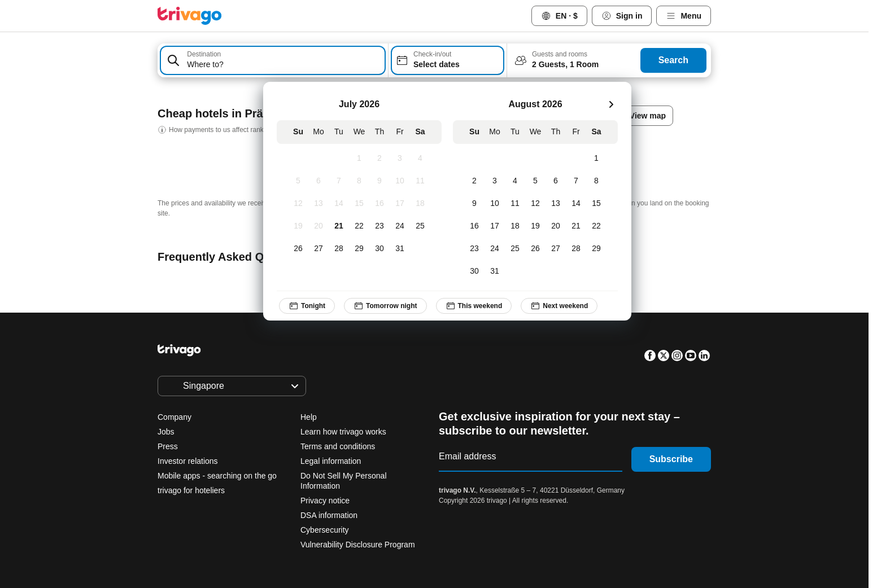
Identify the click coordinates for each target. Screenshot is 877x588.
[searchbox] (284, 65)
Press (168, 446)
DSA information (329, 515)
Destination (204, 54)
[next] (611, 104)
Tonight (307, 306)
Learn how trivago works (343, 432)
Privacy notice (325, 501)
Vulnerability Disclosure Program (358, 545)
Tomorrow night (385, 306)
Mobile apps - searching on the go (217, 476)
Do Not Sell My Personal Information (344, 481)
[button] (273, 60)
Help (309, 417)
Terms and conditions (338, 446)
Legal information (331, 461)
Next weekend (559, 306)
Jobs (166, 432)
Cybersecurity (325, 530)
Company (174, 417)
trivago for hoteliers (191, 490)
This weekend (474, 306)
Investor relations (188, 461)
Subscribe (671, 459)
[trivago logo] (190, 16)
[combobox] (273, 60)
